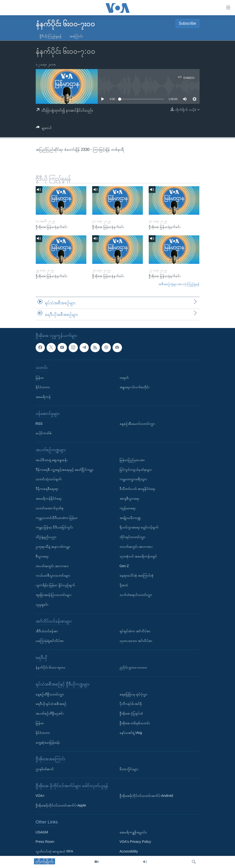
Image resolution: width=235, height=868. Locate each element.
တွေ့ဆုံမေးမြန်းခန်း (48, 742)
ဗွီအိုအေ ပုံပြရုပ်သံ (131, 714)
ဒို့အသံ (124, 585)
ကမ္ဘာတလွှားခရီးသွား (133, 479)
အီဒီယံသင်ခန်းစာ (47, 631)
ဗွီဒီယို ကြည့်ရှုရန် (51, 36)
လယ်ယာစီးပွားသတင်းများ (53, 576)
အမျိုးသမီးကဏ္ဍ (130, 518)
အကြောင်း (76, 36)
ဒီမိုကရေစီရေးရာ (47, 489)
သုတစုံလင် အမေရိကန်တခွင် (138, 556)
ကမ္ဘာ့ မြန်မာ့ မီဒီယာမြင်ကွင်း (54, 527)
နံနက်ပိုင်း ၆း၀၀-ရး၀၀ (51, 668)
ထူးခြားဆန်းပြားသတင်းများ (53, 595)
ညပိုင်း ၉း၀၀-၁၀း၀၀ (133, 668)
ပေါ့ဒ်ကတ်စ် (44, 433)
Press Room (45, 842)
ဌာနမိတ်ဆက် (45, 769)
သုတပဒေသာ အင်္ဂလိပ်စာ (136, 641)
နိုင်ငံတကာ (43, 387)
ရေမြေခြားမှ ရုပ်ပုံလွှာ (134, 694)
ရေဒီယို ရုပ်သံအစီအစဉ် (51, 704)
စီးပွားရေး (42, 556)
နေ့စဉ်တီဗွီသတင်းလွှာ (50, 694)
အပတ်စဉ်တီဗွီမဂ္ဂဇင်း (50, 714)
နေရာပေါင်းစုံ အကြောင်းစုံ (137, 576)
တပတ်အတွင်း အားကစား (52, 566)
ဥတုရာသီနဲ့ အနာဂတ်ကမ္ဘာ (53, 547)
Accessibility (129, 852)
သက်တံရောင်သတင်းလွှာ (136, 595)
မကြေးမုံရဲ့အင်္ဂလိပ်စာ (50, 641)
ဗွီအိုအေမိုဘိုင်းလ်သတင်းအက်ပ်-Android (146, 796)
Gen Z (124, 566)
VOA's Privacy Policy (135, 842)
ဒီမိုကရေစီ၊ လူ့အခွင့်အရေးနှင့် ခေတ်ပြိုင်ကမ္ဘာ (65, 470)
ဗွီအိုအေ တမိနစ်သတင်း (135, 723)
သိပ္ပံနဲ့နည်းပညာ (46, 537)
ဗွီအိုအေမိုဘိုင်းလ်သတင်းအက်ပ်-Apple (61, 806)
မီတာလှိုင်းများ (129, 769)
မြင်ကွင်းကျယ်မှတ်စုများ (136, 470)
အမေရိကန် (43, 397)
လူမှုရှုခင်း (42, 604)
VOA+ (40, 796)
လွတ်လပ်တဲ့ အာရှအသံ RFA (54, 852)
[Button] (44, 129)
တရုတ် (124, 378)
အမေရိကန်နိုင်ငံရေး (49, 498)
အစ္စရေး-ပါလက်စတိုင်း (135, 387)
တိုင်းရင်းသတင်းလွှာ (133, 537)
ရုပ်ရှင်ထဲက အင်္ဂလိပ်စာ (135, 631)
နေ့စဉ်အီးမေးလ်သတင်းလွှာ (137, 424)
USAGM (42, 832)
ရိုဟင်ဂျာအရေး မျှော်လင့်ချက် (139, 527)
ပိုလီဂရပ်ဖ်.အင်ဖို (131, 704)
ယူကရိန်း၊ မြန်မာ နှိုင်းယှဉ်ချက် (56, 585)
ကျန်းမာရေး (128, 508)
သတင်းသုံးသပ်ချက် (49, 479)
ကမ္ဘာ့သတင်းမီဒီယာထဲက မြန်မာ (57, 518)
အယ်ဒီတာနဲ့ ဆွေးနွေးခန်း (52, 460)
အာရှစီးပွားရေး (129, 498)
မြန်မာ (40, 378)
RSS (39, 424)
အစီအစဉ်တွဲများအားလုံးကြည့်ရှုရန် (179, 284)
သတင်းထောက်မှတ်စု (50, 508)
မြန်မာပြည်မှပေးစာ (132, 460)
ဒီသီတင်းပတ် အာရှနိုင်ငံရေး (138, 489)
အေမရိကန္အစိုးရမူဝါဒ (133, 832)
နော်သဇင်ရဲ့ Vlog (131, 733)
